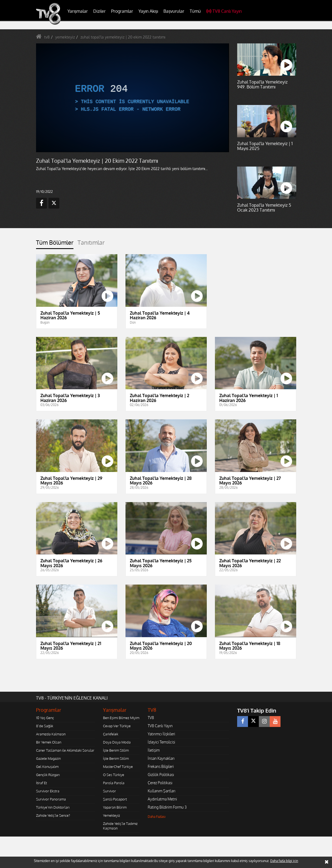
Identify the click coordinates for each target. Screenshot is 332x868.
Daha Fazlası (157, 817)
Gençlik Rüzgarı (48, 775)
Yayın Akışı (148, 11)
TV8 (151, 718)
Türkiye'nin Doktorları (53, 807)
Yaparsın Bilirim (115, 807)
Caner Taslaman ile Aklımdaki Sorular (65, 750)
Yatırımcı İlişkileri (161, 734)
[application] (132, 98)
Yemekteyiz (112, 815)
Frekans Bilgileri (161, 766)
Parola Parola (114, 783)
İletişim (154, 750)
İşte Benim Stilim (116, 750)
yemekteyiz (65, 37)
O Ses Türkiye (114, 775)
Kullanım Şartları (162, 791)
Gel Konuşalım (47, 767)
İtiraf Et (41, 783)
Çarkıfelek (111, 734)
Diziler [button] (99, 11)
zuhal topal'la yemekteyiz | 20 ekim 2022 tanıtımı (123, 37)
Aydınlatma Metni (162, 799)
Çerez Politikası (160, 783)
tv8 (47, 37)
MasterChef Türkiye (118, 767)
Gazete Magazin (48, 758)
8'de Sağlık (45, 726)
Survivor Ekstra (48, 791)
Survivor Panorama (51, 799)
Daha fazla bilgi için (284, 861)
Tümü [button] (195, 11)
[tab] (55, 244)
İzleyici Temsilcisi (161, 742)
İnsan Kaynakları (161, 758)
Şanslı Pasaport (115, 799)
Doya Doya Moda (117, 742)
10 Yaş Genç (45, 718)
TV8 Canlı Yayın (224, 11)
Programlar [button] (122, 11)
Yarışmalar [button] (78, 11)
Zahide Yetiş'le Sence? (53, 815)
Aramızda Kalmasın (51, 734)
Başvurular (174, 11)
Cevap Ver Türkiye (117, 726)
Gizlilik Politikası (161, 775)
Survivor (109, 791)
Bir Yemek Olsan (49, 742)
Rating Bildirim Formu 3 (167, 807)
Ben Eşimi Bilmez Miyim (121, 718)
